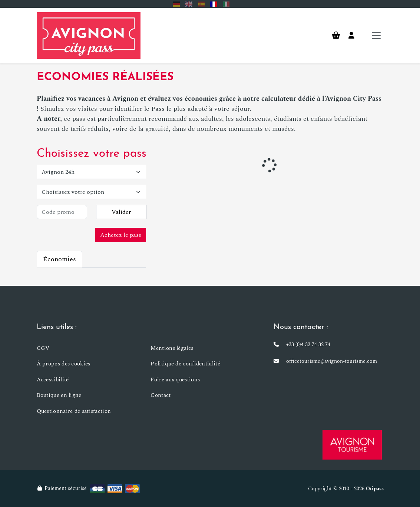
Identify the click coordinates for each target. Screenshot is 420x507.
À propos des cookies (64, 364)
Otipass (375, 489)
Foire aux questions (175, 380)
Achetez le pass (121, 235)
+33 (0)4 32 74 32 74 (308, 344)
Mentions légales (172, 348)
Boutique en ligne (59, 395)
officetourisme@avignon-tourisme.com (332, 361)
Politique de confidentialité (185, 364)
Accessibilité (53, 380)
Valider (121, 212)
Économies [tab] (59, 259)
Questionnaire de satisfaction (74, 411)
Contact (161, 395)
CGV (43, 348)
